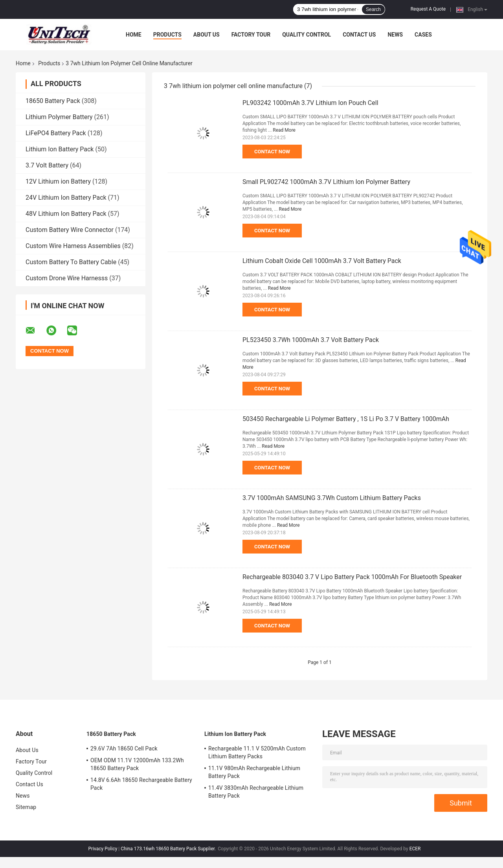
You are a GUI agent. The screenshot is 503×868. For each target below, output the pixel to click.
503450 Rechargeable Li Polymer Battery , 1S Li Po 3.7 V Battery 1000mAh (346, 419)
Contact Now (272, 152)
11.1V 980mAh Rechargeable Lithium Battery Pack (254, 772)
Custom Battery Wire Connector (70, 230)
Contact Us (359, 35)
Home (134, 35)
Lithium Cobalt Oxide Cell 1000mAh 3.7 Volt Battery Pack (322, 261)
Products (167, 35)
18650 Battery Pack (53, 101)
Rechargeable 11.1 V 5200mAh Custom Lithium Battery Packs (257, 752)
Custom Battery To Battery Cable (71, 262)
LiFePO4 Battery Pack (56, 133)
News (395, 35)
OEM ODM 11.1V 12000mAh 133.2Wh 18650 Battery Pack (137, 764)
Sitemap (26, 807)
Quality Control (307, 35)
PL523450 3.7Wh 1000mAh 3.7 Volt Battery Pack (311, 340)
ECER (415, 849)
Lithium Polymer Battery (59, 117)
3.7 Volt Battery (47, 165)
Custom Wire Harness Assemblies (73, 246)
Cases (423, 35)
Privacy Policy (103, 849)
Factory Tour (251, 35)
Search (373, 9)
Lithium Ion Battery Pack (60, 149)
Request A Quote (428, 9)
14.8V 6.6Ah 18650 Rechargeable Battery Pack (141, 784)
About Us (207, 35)
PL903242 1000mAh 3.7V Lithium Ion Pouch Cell (310, 103)
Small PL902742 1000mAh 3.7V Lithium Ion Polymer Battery (326, 182)
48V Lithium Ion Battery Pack (66, 214)
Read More (284, 130)
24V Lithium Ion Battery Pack (66, 198)
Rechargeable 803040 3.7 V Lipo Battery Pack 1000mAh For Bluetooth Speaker (352, 577)
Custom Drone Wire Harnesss (67, 278)
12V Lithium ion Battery (58, 181)
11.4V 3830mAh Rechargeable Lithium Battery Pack (256, 792)
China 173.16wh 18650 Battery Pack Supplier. (169, 849)
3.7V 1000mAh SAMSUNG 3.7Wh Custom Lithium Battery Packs (332, 498)
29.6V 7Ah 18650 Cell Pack (124, 748)
